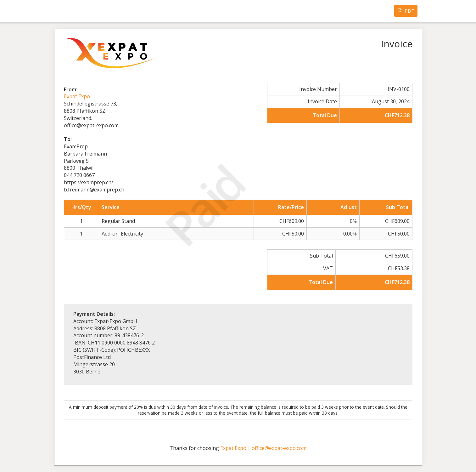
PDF (406, 11)
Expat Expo (77, 96)
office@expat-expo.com (279, 448)
